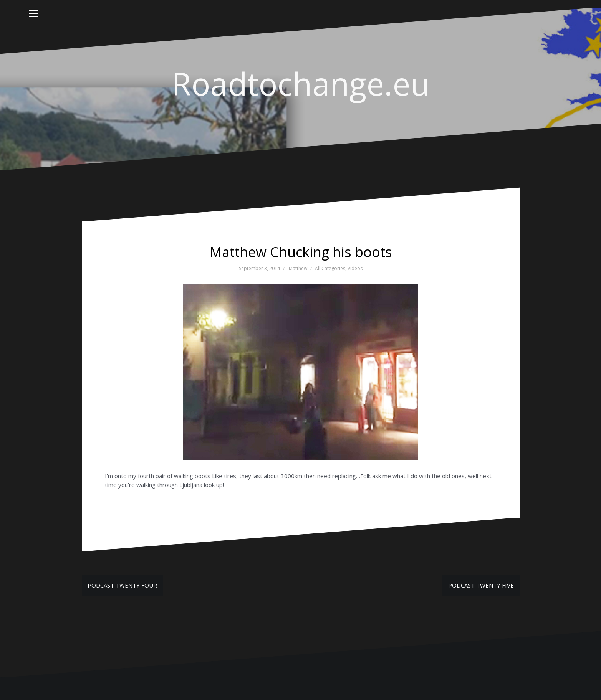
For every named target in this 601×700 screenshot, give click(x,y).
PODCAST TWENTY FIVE (481, 585)
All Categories (330, 268)
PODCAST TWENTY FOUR (122, 585)
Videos (355, 268)
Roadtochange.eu (301, 83)
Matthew (298, 268)
